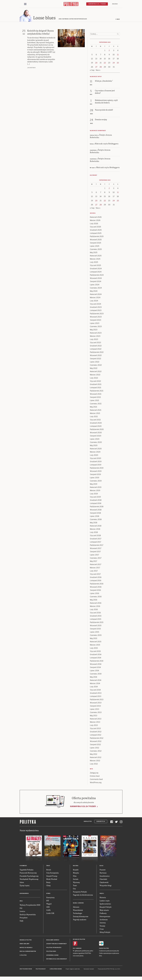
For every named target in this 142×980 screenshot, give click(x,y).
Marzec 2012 (95, 761)
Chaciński (103, 879)
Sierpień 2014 (95, 668)
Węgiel (49, 904)
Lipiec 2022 (95, 362)
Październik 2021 (97, 391)
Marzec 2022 (95, 375)
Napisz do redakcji (26, 948)
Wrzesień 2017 (96, 549)
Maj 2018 (94, 523)
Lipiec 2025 (95, 246)
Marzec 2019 (95, 491)
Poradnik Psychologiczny (29, 876)
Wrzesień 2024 (96, 279)
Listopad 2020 (96, 426)
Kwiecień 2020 (96, 449)
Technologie (78, 914)
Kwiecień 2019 (96, 488)
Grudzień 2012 (96, 732)
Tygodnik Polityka (27, 870)
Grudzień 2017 (96, 539)
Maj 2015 (93, 639)
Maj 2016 (94, 600)
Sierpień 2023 (96, 320)
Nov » (98, 70)
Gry (74, 889)
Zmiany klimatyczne (81, 917)
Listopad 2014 (96, 658)
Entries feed (95, 776)
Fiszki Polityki (104, 949)
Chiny (48, 886)
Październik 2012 (97, 738)
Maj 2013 (94, 716)
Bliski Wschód (52, 879)
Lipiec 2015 (94, 632)
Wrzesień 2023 (96, 317)
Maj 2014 (93, 677)
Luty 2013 (94, 726)
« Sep (92, 70)
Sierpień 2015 (95, 629)
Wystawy (76, 883)
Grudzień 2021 (96, 385)
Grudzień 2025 (96, 230)
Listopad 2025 (96, 234)
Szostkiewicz (105, 876)
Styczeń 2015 (95, 652)
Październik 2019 (97, 468)
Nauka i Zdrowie (78, 903)
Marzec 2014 (95, 684)
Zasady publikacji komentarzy (57, 944)
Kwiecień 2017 (96, 565)
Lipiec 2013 (94, 709)
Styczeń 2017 (95, 574)
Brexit (49, 870)
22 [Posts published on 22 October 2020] (105, 63)
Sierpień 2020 (96, 436)
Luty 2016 (94, 610)
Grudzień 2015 (96, 616)
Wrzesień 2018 (96, 510)
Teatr (75, 886)
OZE (48, 907)
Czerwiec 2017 (96, 558)
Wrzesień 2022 (96, 356)
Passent (103, 870)
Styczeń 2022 (95, 381)
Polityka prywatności (54, 948)
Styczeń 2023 (95, 343)
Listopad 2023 (96, 311)
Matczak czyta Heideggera (107, 144)
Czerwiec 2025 (96, 250)
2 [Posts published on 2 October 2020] (109, 51)
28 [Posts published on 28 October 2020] (101, 67)
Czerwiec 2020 (96, 443)
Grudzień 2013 (96, 693)
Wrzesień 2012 (96, 742)
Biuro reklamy (25, 944)
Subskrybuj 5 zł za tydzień (83, 807)
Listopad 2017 (96, 542)
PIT (48, 901)
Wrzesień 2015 (96, 626)
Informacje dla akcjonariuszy (57, 959)
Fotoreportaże (105, 917)
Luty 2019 (94, 494)
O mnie (118, 20)
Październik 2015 (97, 623)
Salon (22, 883)
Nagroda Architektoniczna (83, 895)
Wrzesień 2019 (96, 472)
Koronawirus (24, 894)
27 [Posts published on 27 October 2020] (96, 67)
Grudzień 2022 (96, 346)
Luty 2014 (94, 687)
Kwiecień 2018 (96, 526)
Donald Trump (52, 876)
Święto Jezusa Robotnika (101, 136)
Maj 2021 (93, 407)
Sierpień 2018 (95, 513)
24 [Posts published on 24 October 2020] (114, 63)
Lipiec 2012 (94, 748)
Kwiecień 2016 (96, 603)
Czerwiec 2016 (96, 597)
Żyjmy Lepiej (25, 886)
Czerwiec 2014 (96, 674)
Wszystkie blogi (106, 886)
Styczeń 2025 (95, 266)
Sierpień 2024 (96, 282)
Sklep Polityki (105, 932)
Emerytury (50, 898)
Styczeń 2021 (95, 420)
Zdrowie (76, 907)
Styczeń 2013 (95, 729)
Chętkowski (104, 883)
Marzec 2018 (95, 529)
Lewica (22, 912)
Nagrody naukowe (80, 920)
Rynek (48, 894)
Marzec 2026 (95, 221)
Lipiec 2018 (94, 517)
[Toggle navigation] (25, 4)
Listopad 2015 (96, 619)
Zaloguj (115, 4)
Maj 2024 (94, 291)
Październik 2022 (97, 353)
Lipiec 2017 (94, 555)
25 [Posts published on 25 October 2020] (118, 63)
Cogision (72, 969)
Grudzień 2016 (96, 578)
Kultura (76, 866)
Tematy (102, 926)
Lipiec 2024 (95, 285)
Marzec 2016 (95, 607)
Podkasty (103, 914)
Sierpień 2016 (95, 590)
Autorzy (103, 923)
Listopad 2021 (96, 388)
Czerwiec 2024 (96, 288)
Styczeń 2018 (95, 536)
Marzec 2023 (95, 336)
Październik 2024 (97, 275)
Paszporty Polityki (80, 892)
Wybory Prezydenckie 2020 (30, 905)
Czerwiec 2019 (96, 481)
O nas (102, 929)
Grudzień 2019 (96, 462)
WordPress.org (96, 783)
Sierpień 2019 (95, 475)
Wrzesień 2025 (96, 240)
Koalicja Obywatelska (28, 915)
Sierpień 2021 (95, 398)
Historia (103, 898)
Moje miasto (104, 910)
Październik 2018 (97, 507)
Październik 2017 (97, 545)
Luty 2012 (94, 764)
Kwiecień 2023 (96, 333)
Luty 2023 (94, 340)
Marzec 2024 (95, 298)
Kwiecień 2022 (96, 372)
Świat (48, 866)
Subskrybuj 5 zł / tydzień (97, 4)
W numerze (23, 866)
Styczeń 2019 (95, 497)
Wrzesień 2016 (96, 587)
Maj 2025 (94, 253)
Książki (76, 870)
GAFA (48, 910)
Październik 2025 (97, 237)
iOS (74, 949)
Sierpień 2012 (95, 745)
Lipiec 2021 (94, 401)
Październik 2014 (97, 661)
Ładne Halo (77, 969)
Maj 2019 (94, 484)
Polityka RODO (51, 952)
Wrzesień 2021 (96, 394)
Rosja (48, 883)
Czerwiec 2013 (96, 713)
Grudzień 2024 (96, 269)
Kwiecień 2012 (96, 758)
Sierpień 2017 (95, 552)
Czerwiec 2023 (96, 327)
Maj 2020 (94, 446)
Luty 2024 (94, 301)
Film (75, 876)
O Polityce (23, 956)
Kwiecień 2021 (96, 410)
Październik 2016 (97, 584)
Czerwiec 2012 (96, 751)
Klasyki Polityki (106, 907)
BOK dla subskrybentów (28, 952)
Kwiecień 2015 (96, 642)
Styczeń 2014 (95, 690)
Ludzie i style (105, 901)
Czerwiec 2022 (96, 365)
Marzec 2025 (95, 259)
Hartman (103, 873)
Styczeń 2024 (95, 304)
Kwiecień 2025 (96, 256)
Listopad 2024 (96, 272)
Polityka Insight (41, 969)
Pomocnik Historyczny (28, 873)
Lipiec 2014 (94, 671)
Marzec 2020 (95, 452)
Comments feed (96, 780)
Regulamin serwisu (53, 940)
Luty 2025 (94, 262)
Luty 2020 (94, 455)
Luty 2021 (94, 417)
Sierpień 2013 (95, 706)
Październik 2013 (97, 700)
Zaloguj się (94, 773)
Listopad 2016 (96, 581)
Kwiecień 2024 (96, 295)
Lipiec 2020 (95, 439)
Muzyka (76, 873)
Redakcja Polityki (26, 940)
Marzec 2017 (95, 568)
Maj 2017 (93, 562)
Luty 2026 (94, 224)
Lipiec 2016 (94, 594)
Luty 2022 (94, 378)
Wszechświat (78, 910)
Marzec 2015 (95, 645)
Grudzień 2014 (96, 655)
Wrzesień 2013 (96, 703)
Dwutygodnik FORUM (26, 969)
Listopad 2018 (96, 504)
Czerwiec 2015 (96, 636)
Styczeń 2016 (95, 613)
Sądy (22, 921)
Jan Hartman (31, 68)
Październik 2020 (97, 430)
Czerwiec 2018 (96, 520)
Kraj (21, 901)
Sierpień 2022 (95, 359)
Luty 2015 (94, 648)
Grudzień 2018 (96, 500)
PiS (21, 908)
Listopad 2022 (96, 349)
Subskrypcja (101, 822)
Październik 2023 (97, 314)
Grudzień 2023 (96, 307)
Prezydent (24, 918)
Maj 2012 (93, 755)
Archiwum (104, 920)
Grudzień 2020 (96, 423)
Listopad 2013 (96, 697)
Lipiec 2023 (95, 324)
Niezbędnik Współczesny (29, 879)
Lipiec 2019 (94, 478)
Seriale (76, 879)
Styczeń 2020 (96, 459)
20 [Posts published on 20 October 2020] (96, 63)
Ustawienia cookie (52, 956)
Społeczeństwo (105, 904)
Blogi (101, 866)
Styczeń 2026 (95, 227)
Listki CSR (50, 914)
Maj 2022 (94, 369)
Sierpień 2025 (95, 243)
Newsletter (88, 822)
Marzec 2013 (95, 722)
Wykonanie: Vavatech (89, 969)
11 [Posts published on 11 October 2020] (118, 55)
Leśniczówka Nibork (56, 969)
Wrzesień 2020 (96, 433)
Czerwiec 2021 (96, 404)
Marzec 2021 (95, 414)
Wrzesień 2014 (96, 664)
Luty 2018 (94, 533)
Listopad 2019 (96, 465)
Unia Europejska (53, 873)
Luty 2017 (94, 571)
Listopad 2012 (96, 735)
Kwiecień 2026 (96, 217)
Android (79, 949)
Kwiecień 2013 (96, 719)
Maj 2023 (94, 330)
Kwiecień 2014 (96, 681)
